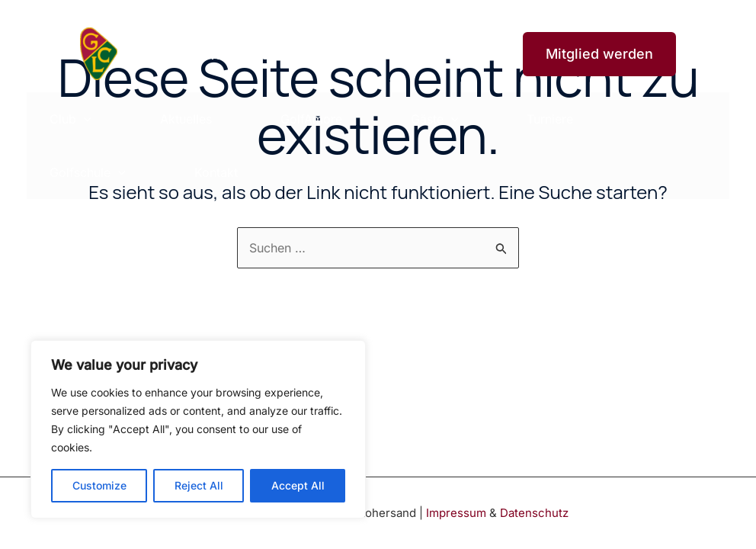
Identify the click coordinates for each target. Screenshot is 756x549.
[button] (590, 54)
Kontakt (216, 172)
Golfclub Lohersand (200, 54)
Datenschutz (534, 513)
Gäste (435, 119)
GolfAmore (311, 119)
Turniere (550, 119)
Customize (99, 485)
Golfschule (88, 172)
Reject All (199, 485)
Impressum (456, 513)
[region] (198, 429)
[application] (84, 119)
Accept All (298, 485)
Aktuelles (186, 119)
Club (70, 119)
